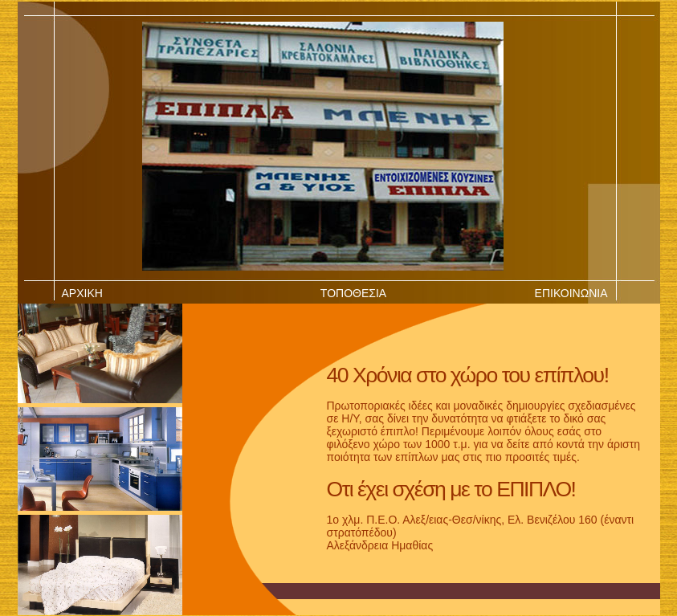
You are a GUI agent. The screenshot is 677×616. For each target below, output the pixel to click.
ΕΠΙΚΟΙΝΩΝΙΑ (571, 293)
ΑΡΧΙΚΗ (82, 293)
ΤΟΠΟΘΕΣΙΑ (353, 293)
